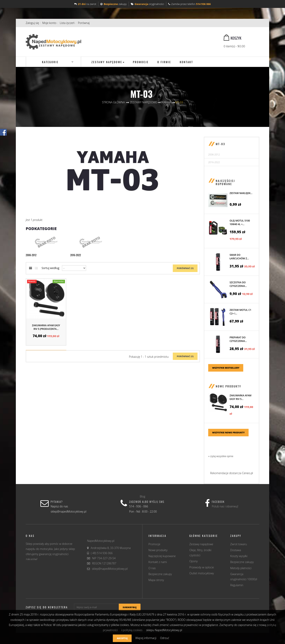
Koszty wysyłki (239, 556)
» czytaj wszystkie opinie (221, 456)
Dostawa (236, 550)
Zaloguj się (32, 23)
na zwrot (85, 4)
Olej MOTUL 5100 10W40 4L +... (240, 222)
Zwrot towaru (238, 544)
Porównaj (84, 23)
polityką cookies (133, 630)
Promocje (154, 544)
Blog (142, 496)
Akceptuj (122, 638)
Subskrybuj (130, 607)
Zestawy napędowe (201, 544)
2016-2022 (76, 255)
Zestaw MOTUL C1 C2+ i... (240, 312)
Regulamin (237, 585)
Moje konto (49, 23)
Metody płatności (241, 568)
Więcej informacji (146, 638)
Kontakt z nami (158, 562)
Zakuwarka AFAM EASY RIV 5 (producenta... (46, 327)
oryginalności (147, 4)
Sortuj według (50, 268)
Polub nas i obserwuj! (225, 506)
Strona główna (113, 102)
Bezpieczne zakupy (160, 574)
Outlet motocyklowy (202, 573)
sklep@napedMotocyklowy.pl (110, 569)
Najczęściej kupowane (225, 182)
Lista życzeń (67, 23)
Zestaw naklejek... (241, 193)
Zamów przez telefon (190, 4)
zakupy (113, 4)
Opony (194, 561)
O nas (152, 568)
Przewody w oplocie (202, 567)
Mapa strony (156, 580)
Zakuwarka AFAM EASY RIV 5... (240, 397)
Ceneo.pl (247, 473)
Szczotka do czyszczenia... (238, 284)
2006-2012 (31, 255)
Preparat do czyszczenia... (238, 339)
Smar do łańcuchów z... (239, 257)
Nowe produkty (228, 386)
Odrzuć (165, 638)
